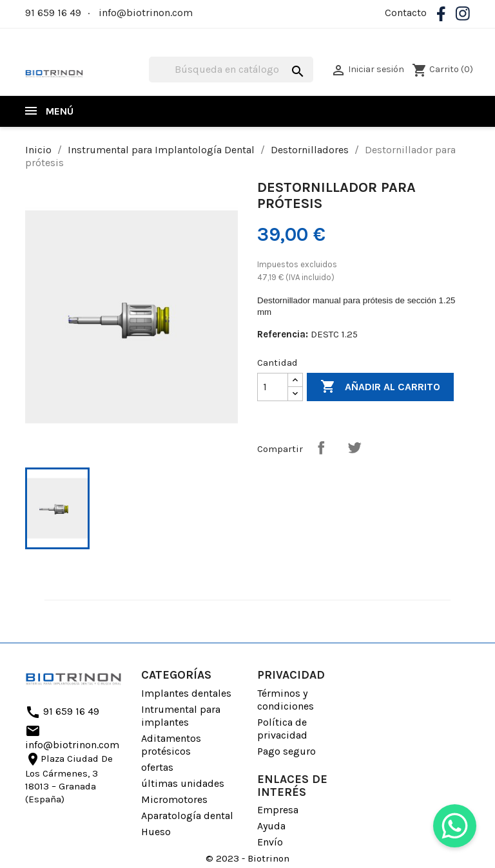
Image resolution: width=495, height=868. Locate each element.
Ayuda (271, 826)
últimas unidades (183, 783)
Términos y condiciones (286, 700)
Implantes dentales (186, 693)
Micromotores (174, 799)
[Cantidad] (273, 387)
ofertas (157, 767)
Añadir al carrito (380, 387)
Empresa (278, 810)
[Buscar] (231, 70)
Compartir (321, 448)
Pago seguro (286, 751)
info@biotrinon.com (146, 13)
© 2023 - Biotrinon (247, 858)
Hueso (156, 832)
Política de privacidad (282, 729)
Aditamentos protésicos (171, 745)
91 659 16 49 (53, 13)
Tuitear (354, 448)
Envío (270, 842)
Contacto (406, 13)
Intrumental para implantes (181, 716)
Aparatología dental (187, 816)
